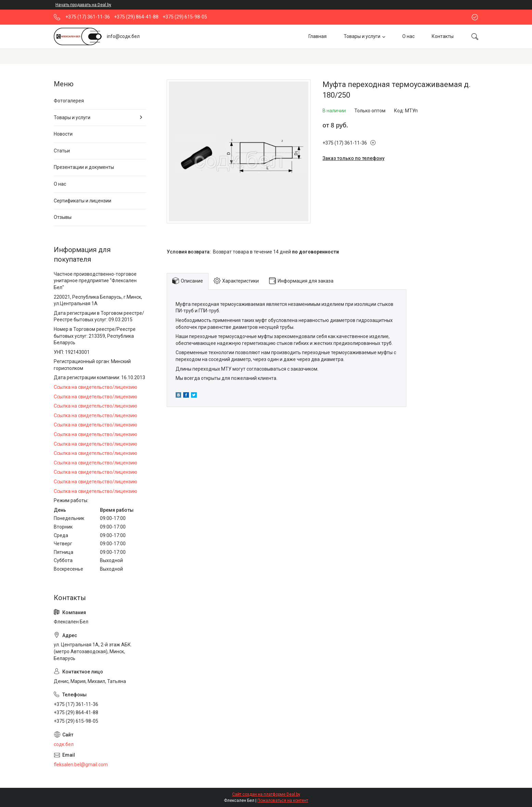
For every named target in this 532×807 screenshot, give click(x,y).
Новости (63, 134)
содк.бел (64, 744)
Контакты (443, 36)
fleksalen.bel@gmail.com (81, 765)
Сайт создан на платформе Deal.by (266, 794)
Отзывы (63, 217)
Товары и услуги (362, 36)
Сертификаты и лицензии (83, 201)
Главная (318, 36)
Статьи (62, 151)
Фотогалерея (69, 101)
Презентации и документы (84, 167)
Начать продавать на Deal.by (83, 5)
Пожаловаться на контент (283, 800)
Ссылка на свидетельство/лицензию (96, 387)
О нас (408, 36)
